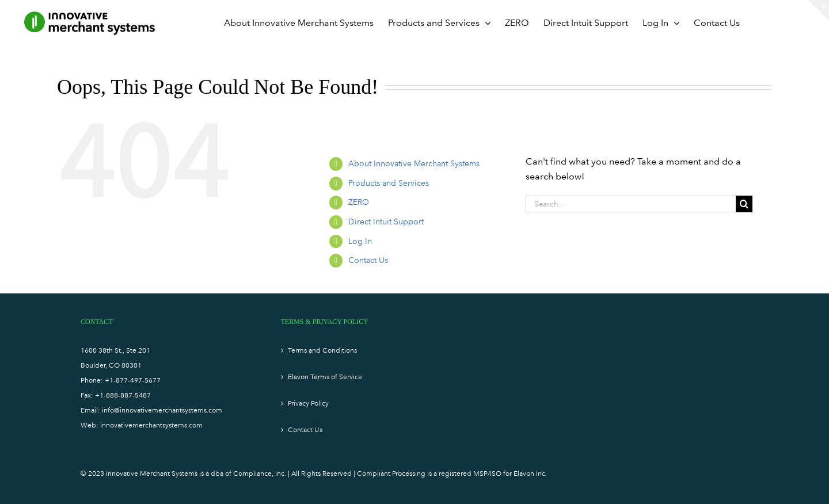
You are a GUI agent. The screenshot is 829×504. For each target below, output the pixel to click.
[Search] (744, 204)
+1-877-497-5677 (133, 380)
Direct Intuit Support (386, 222)
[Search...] (631, 204)
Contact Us (368, 260)
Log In (360, 241)
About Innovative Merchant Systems (414, 164)
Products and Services (389, 183)
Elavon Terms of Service (325, 377)
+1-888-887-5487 (123, 395)
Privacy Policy (308, 403)
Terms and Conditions (322, 350)
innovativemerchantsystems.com (151, 425)
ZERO (359, 202)
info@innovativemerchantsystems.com (162, 410)
